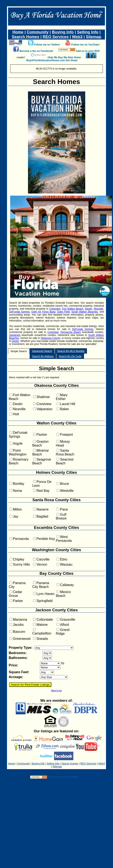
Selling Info (88, 32)
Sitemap (94, 37)
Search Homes (26, 37)
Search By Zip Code (70, 356)
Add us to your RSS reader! (63, 777)
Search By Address (43, 356)
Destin (88, 309)
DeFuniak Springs (19, 312)
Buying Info (63, 32)
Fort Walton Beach (73, 309)
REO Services (56, 37)
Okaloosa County (50, 338)
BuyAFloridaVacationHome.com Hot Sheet (52, 60)
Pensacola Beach (71, 332)
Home (18, 32)
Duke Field (63, 312)
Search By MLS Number (71, 351)
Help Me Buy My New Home (64, 57)
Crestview (55, 309)
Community (38, 32)
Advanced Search (42, 351)
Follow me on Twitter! (47, 45)
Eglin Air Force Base (43, 312)
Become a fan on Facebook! (36, 51)
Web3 (77, 37)
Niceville (98, 309)
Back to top (56, 691)
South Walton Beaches (85, 312)
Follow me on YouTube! (85, 45)
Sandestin (15, 335)
